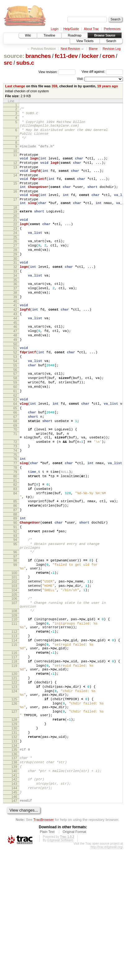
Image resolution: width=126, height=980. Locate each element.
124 (14, 801)
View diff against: (102, 72)
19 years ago (108, 86)
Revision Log (112, 49)
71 (15, 493)
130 (14, 846)
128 (14, 836)
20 (15, 237)
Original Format (74, 963)
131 (14, 852)
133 (14, 862)
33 (15, 302)
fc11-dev (66, 56)
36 (15, 316)
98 (15, 643)
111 (14, 718)
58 (15, 427)
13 (15, 178)
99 (15, 648)
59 (15, 433)
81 (15, 549)
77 (15, 528)
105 (14, 685)
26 (15, 266)
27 (15, 272)
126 (14, 816)
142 (14, 906)
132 (14, 857)
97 (15, 639)
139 (14, 891)
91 (15, 604)
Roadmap (75, 35)
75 (15, 519)
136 (14, 877)
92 (15, 609)
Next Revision (70, 49)
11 (15, 163)
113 (14, 734)
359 (54, 86)
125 (14, 811)
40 (15, 338)
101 (14, 664)
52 (15, 397)
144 (14, 916)
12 (15, 173)
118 (14, 764)
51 (15, 392)
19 (15, 232)
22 (15, 246)
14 (15, 188)
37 (15, 322)
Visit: (80, 79)
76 (15, 523)
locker (90, 56)
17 (15, 218)
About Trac (91, 29)
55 (15, 413)
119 (14, 770)
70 (15, 488)
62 (15, 448)
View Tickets (85, 41)
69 (15, 484)
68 (15, 479)
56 (15, 418)
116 (14, 754)
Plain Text (47, 963)
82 (15, 553)
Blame (93, 49)
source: (14, 56)
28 (15, 277)
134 (14, 867)
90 (15, 599)
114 (14, 739)
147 (14, 931)
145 (14, 921)
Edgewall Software (60, 971)
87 (15, 584)
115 (14, 744)
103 (14, 674)
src (8, 63)
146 (14, 927)
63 (15, 452)
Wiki (28, 35)
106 (14, 689)
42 (15, 347)
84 (15, 564)
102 (14, 669)
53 (15, 402)
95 (15, 624)
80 (15, 544)
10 (15, 159)
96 (15, 634)
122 (14, 790)
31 (15, 291)
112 (14, 728)
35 (15, 312)
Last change (15, 86)
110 (14, 713)
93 (15, 615)
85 (15, 574)
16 (15, 208)
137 (14, 881)
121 (14, 785)
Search (111, 41)
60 (15, 438)
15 (15, 198)
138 (14, 886)
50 (15, 388)
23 (15, 252)
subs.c (25, 63)
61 (15, 443)
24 (15, 257)
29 (15, 282)
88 (15, 590)
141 (14, 902)
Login (55, 29)
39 (15, 332)
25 (15, 262)
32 (15, 297)
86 (15, 579)
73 (15, 508)
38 (15, 327)
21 (15, 241)
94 (15, 619)
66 (15, 468)
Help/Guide (71, 29)
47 (15, 372)
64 (15, 458)
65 (15, 463)
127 (14, 826)
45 (15, 363)
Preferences (112, 29)
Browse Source (105, 35)
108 (14, 704)
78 (15, 534)
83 (15, 559)
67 (15, 473)
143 (14, 911)
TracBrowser (43, 950)
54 (15, 407)
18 (15, 228)
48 (15, 377)
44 (15, 357)
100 (14, 658)
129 (14, 841)
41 (15, 342)
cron (108, 56)
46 (15, 367)
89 (15, 594)
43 (15, 352)
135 (14, 871)
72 (15, 503)
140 (14, 896)
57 (15, 422)
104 (14, 679)
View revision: (48, 72)
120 (14, 780)
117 (14, 759)
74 (15, 514)
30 (15, 287)
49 (15, 382)
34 (15, 307)
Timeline (49, 35)
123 (14, 795)
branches (38, 56)
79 (15, 539)
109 (14, 709)
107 (14, 694)
